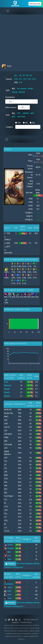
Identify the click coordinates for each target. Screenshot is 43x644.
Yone (8, 595)
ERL (34, 123)
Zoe (7, 556)
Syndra (8, 545)
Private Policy (26, 622)
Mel (7, 552)
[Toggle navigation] (8, 11)
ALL (16, 75)
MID (32, 113)
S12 (25, 79)
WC (26, 123)
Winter (30, 89)
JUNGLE (26, 113)
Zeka (6, 382)
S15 (16, 82)
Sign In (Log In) (35, 4)
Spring (15, 92)
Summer (22, 92)
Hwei (8, 598)
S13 (29, 79)
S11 (21, 79)
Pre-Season (22, 89)
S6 (20, 75)
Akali (8, 559)
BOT (14, 117)
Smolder (9, 548)
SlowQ (7, 392)
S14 (34, 79)
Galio (8, 591)
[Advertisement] (21, 38)
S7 (24, 75)
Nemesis (8, 385)
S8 (27, 75)
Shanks (7, 396)
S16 (21, 82)
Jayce (8, 587)
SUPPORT (21, 117)
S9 (31, 75)
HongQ (7, 389)
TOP (19, 113)
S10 (16, 79)
